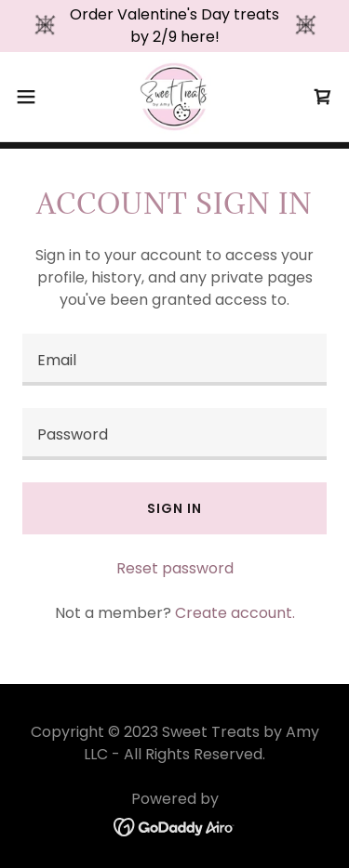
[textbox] (174, 360)
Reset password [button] (175, 568)
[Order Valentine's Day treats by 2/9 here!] (174, 26)
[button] (33, 97)
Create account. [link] (235, 613)
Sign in (174, 508)
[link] (174, 97)
